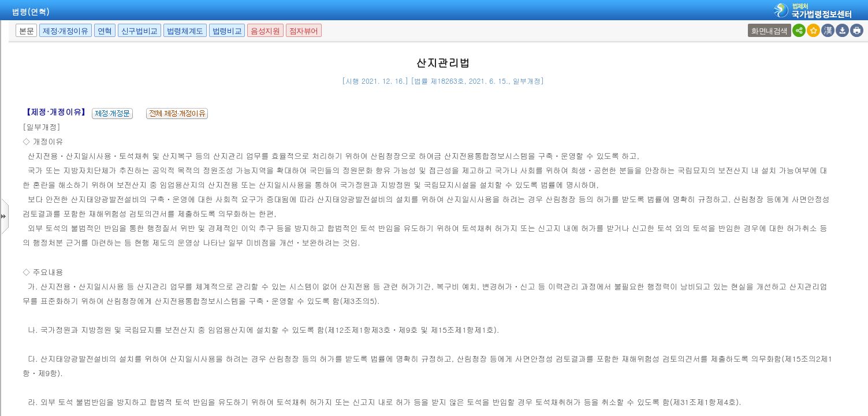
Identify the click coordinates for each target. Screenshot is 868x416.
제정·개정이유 (65, 31)
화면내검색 (770, 31)
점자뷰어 (304, 31)
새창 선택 (749, 24)
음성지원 (265, 31)
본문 (26, 31)
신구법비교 (139, 31)
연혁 (105, 31)
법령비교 (227, 31)
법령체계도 (185, 31)
